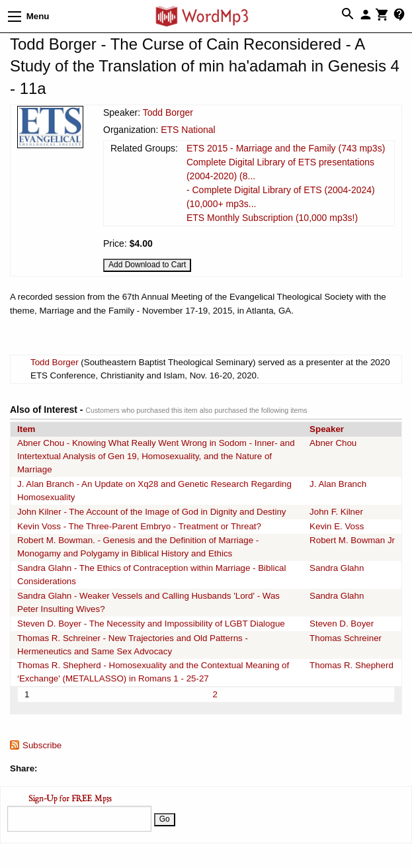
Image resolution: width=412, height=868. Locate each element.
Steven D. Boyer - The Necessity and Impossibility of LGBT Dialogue (151, 624)
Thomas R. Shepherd (351, 665)
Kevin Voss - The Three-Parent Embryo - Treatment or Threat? (139, 526)
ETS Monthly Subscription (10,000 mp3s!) (272, 218)
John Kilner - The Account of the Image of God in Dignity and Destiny (152, 512)
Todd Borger (168, 112)
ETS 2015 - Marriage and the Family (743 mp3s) (286, 148)
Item (26, 429)
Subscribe (42, 745)
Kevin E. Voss (337, 526)
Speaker (327, 429)
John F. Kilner (336, 512)
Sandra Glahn (337, 568)
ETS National (188, 130)
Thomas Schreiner (346, 638)
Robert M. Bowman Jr (352, 540)
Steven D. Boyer (342, 624)
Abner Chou (333, 443)
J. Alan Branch (338, 484)
